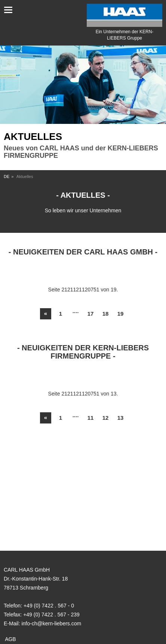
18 (106, 314)
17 (91, 314)
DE (7, 176)
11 (91, 418)
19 (121, 314)
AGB (10, 639)
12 (106, 418)
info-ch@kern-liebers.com (51, 623)
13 (121, 418)
